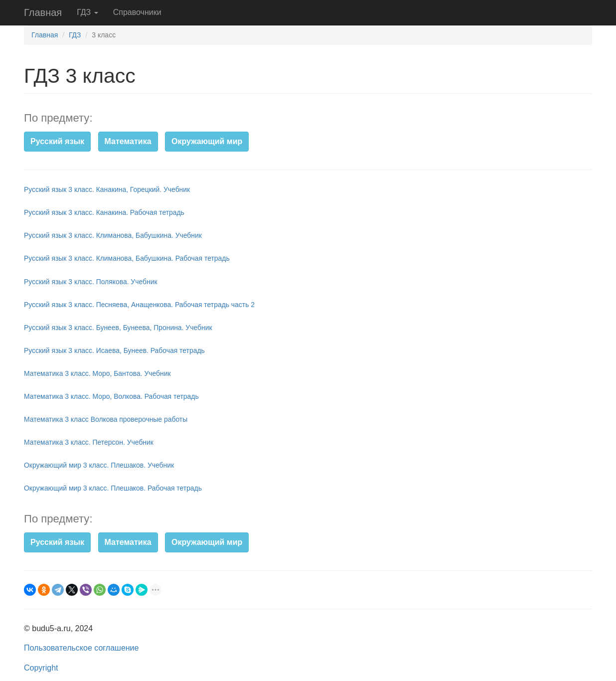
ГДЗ (75, 35)
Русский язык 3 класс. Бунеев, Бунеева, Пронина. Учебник (118, 328)
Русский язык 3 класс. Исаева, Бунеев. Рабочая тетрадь (114, 350)
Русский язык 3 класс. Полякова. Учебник (91, 282)
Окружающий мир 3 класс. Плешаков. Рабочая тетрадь (113, 488)
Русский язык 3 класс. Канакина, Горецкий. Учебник (107, 189)
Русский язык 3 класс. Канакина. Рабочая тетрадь (104, 212)
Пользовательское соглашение (81, 648)
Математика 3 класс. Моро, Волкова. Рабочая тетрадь (111, 396)
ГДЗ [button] (87, 12)
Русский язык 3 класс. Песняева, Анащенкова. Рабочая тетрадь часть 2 (139, 305)
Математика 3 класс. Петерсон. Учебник (89, 442)
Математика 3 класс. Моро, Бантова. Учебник (97, 373)
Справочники (137, 12)
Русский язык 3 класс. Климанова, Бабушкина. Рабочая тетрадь (127, 258)
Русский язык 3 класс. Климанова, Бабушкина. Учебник (113, 235)
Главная (43, 12)
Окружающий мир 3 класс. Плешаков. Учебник (99, 465)
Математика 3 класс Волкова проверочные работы (106, 419)
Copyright (41, 668)
